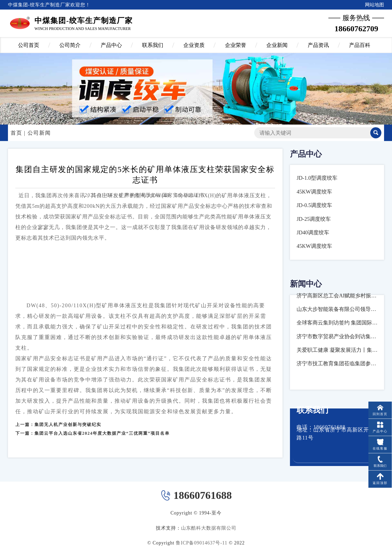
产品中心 (111, 45)
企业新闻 (277, 45)
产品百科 (360, 45)
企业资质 (194, 45)
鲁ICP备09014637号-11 (201, 543)
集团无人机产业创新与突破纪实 (68, 420)
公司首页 (29, 45)
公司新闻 (39, 133)
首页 (16, 133)
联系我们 (153, 45)
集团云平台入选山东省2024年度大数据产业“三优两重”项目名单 (102, 428)
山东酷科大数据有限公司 (209, 528)
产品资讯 (318, 45)
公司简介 (70, 45)
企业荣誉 (236, 45)
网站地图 (375, 5)
